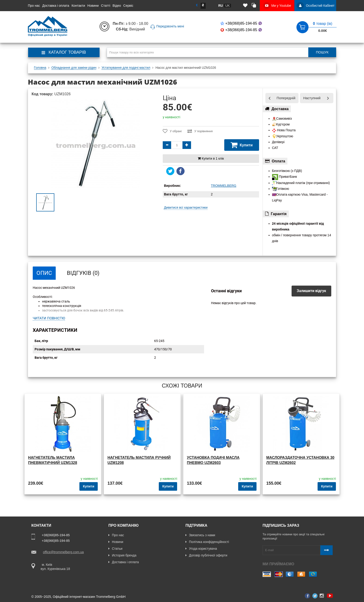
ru (221, 6)
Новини (93, 6)
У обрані (172, 131)
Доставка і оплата (56, 6)
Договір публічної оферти (206, 555)
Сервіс (128, 6)
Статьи (115, 549)
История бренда (122, 555)
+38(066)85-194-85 (242, 30)
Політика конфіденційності (207, 542)
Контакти (78, 6)
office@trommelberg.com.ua (63, 552)
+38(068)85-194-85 (242, 23)
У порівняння (200, 131)
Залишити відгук (311, 291)
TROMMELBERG (224, 186)
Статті (106, 6)
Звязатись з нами (200, 535)
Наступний (312, 98)
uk (227, 6)
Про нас (34, 6)
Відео (117, 6)
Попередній (286, 98)
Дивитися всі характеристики (186, 207)
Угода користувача (201, 549)
